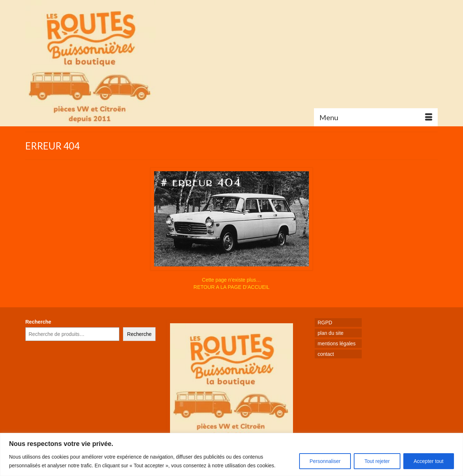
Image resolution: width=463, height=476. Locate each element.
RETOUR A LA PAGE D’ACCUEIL (231, 287)
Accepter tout (429, 461)
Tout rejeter (377, 461)
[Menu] (376, 117)
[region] (231, 454)
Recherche (38, 322)
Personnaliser (325, 461)
